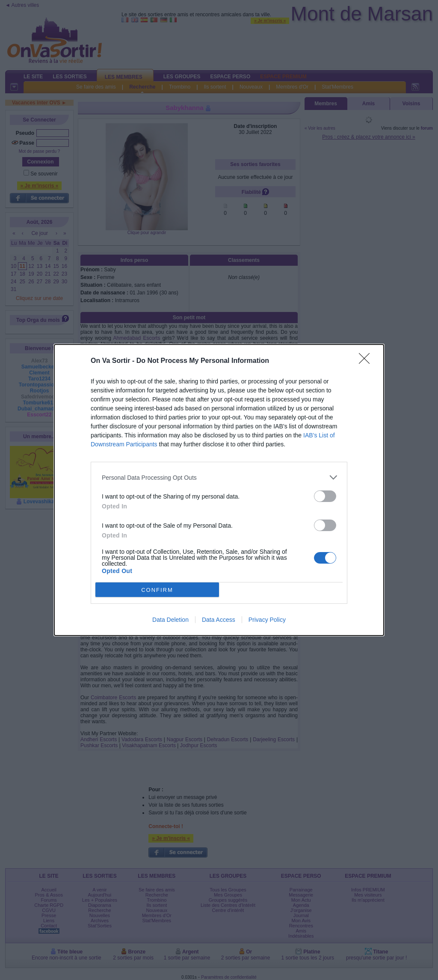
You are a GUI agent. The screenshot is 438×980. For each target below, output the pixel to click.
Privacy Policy (267, 620)
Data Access (219, 620)
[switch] (325, 496)
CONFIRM (157, 589)
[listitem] (219, 477)
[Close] (367, 361)
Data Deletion (170, 620)
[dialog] (219, 490)
